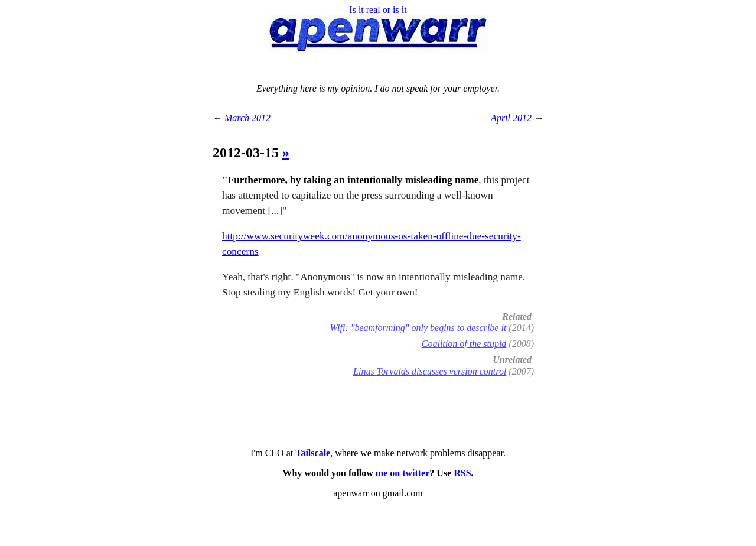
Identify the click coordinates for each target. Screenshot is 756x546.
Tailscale (313, 453)
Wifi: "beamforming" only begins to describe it (418, 328)
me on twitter (403, 473)
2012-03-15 (247, 152)
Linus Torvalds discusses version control (430, 371)
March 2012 (247, 118)
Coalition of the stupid (464, 344)
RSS (462, 473)
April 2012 (511, 118)
